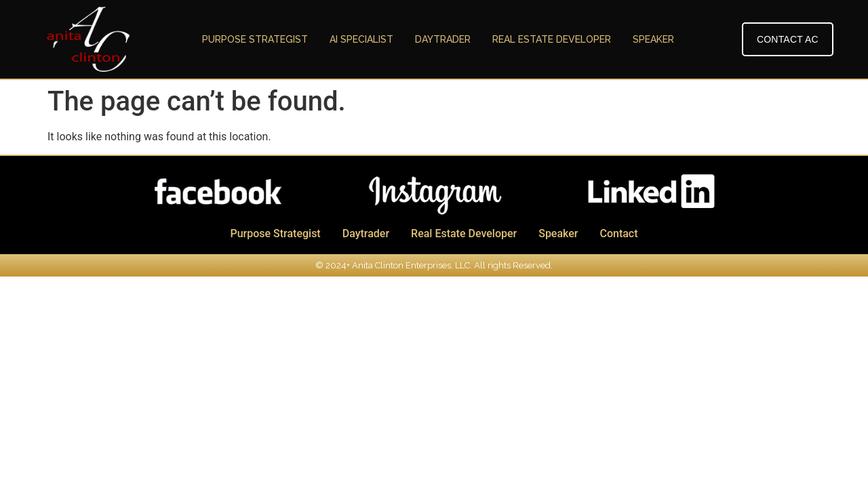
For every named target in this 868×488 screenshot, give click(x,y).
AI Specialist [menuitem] (361, 39)
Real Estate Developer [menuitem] (552, 39)
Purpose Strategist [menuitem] (255, 39)
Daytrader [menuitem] (443, 39)
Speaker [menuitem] (653, 39)
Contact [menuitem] (618, 233)
